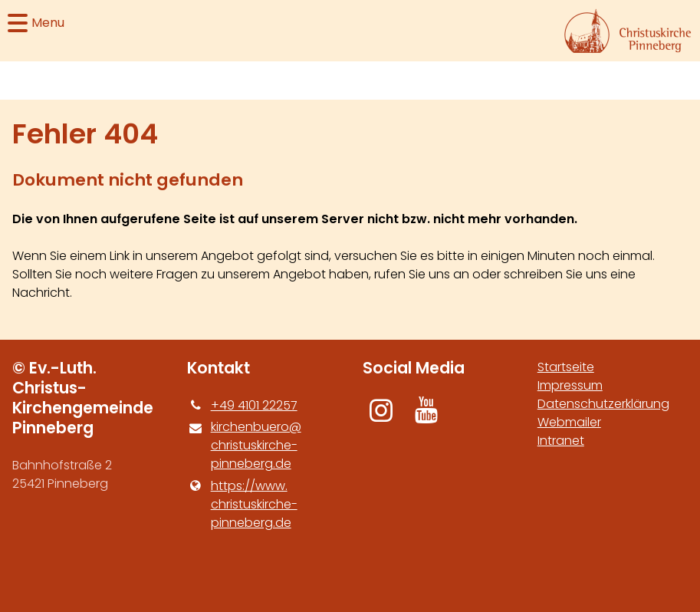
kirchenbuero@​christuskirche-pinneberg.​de (244, 446)
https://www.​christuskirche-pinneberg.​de (242, 505)
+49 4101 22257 (242, 406)
